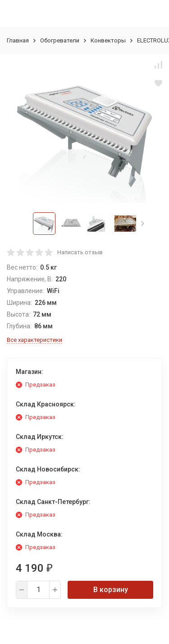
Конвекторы (108, 40)
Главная (18, 40)
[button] (143, 224)
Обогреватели (60, 40)
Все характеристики (34, 340)
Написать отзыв (80, 252)
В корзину (111, 590)
